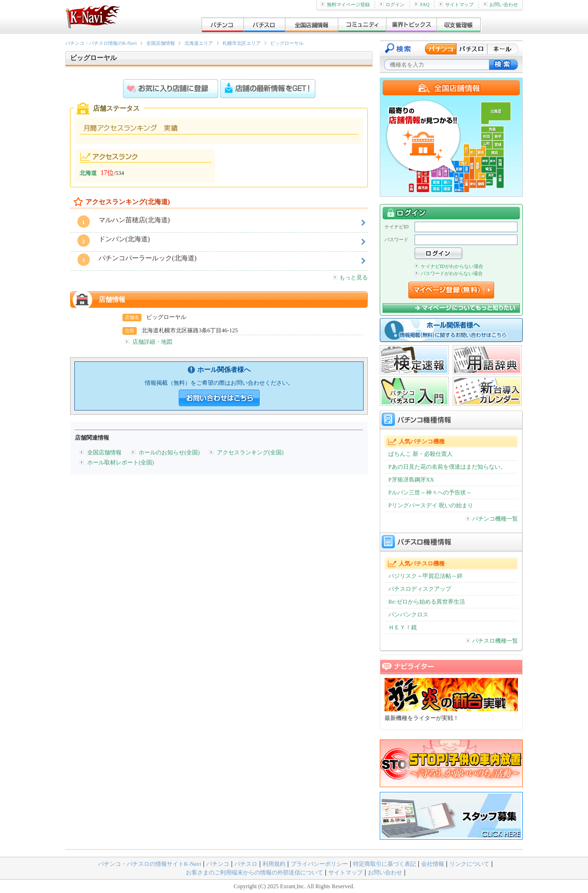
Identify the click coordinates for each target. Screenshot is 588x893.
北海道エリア (199, 43)
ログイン (392, 5)
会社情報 (433, 864)
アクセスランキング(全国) (250, 452)
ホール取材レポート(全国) (121, 462)
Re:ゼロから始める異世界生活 (427, 602)
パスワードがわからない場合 (449, 273)
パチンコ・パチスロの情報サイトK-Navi (150, 864)
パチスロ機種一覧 (492, 641)
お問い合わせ (501, 5)
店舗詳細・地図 (152, 342)
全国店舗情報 (161, 43)
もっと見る (350, 277)
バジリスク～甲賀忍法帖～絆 (426, 576)
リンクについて (469, 864)
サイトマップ (456, 5)
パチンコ (218, 864)
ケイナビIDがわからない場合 (449, 266)
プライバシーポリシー (319, 864)
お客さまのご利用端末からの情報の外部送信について (254, 872)
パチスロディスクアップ (420, 589)
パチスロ (246, 864)
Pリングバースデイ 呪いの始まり (431, 505)
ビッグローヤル (287, 43)
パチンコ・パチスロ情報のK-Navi (101, 43)
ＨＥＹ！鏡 (403, 627)
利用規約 (274, 864)
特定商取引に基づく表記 (385, 864)
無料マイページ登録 (345, 5)
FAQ (422, 5)
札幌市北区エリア (242, 43)
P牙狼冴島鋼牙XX (411, 480)
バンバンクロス (408, 615)
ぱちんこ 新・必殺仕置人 (421, 454)
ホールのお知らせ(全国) (169, 452)
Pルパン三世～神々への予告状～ (430, 493)
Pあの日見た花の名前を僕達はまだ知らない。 (447, 467)
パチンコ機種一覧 (492, 519)
